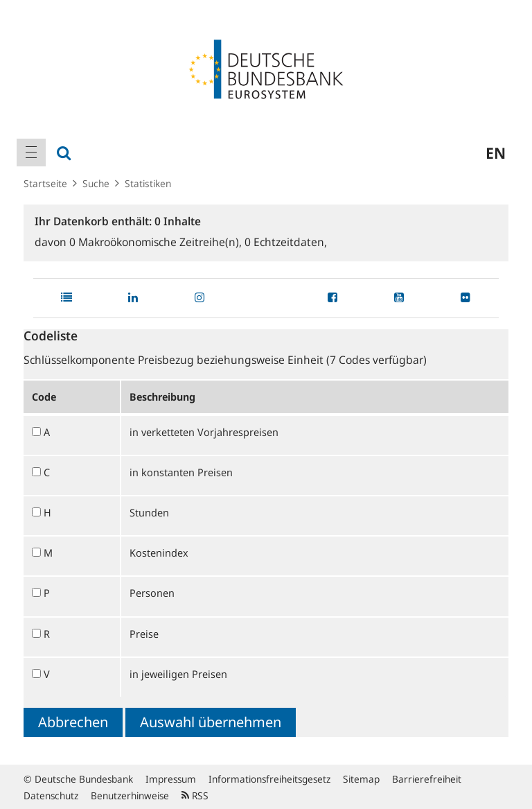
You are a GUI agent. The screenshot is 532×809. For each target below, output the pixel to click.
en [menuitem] (496, 153)
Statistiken (148, 183)
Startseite (45, 183)
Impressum (171, 779)
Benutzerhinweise (130, 795)
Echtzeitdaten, (286, 242)
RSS (195, 795)
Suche (96, 183)
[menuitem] (31, 153)
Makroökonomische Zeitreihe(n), (157, 242)
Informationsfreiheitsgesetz (269, 779)
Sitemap (361, 779)
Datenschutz (51, 795)
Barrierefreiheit (427, 779)
